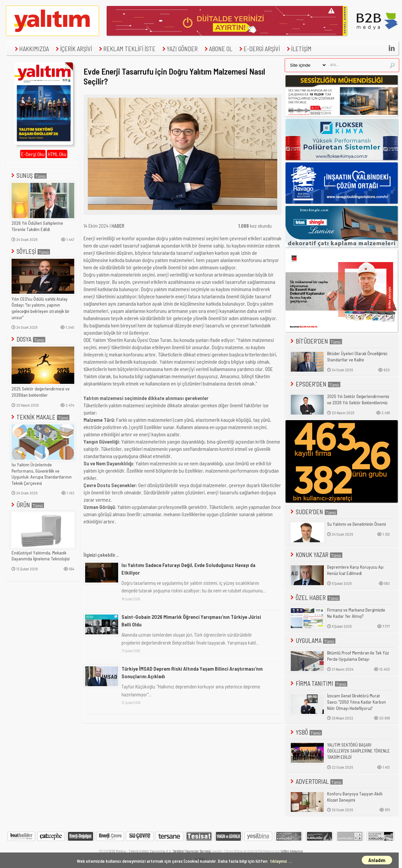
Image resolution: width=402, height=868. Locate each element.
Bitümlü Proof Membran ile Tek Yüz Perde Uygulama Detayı (358, 656)
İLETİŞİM (298, 49)
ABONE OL (218, 49)
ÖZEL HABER (315, 598)
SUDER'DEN (313, 512)
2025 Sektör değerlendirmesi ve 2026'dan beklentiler (41, 392)
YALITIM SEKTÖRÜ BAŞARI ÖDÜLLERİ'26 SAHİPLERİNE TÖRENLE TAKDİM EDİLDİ (358, 751)
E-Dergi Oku (33, 154)
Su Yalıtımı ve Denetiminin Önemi (356, 524)
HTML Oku (57, 154)
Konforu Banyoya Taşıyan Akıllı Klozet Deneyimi (355, 797)
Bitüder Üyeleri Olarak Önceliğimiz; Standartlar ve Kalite (357, 357)
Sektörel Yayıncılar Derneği (192, 851)
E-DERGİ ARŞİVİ (259, 49)
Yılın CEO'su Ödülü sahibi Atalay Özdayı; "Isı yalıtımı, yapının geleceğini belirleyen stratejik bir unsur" (41, 308)
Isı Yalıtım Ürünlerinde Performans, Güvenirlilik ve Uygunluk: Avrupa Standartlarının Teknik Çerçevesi (42, 474)
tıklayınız (279, 861)
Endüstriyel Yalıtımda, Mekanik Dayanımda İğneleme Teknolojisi (41, 556)
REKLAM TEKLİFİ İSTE (126, 49)
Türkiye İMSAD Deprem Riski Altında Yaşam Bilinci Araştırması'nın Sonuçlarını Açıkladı (192, 672)
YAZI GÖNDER (179, 49)
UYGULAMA (312, 640)
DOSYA (28, 339)
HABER (118, 226)
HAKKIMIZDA (31, 49)
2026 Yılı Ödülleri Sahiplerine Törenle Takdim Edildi (37, 226)
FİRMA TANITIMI (318, 683)
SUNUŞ (28, 175)
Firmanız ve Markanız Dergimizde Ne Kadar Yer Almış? (356, 613)
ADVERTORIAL (316, 781)
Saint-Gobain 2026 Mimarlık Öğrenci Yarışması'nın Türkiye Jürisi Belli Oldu (191, 620)
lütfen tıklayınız (292, 851)
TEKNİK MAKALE (40, 417)
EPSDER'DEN (315, 384)
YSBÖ (306, 732)
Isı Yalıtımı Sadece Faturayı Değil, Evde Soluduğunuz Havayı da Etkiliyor (188, 568)
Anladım (377, 860)
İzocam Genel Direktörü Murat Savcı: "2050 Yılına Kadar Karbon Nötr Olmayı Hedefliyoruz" (356, 702)
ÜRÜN (27, 505)
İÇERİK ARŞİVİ (73, 49)
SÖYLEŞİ (30, 251)
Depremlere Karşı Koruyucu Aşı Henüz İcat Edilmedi (355, 570)
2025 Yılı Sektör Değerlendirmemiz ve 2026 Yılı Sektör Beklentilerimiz (358, 400)
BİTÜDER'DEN (316, 341)
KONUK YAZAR (316, 555)
